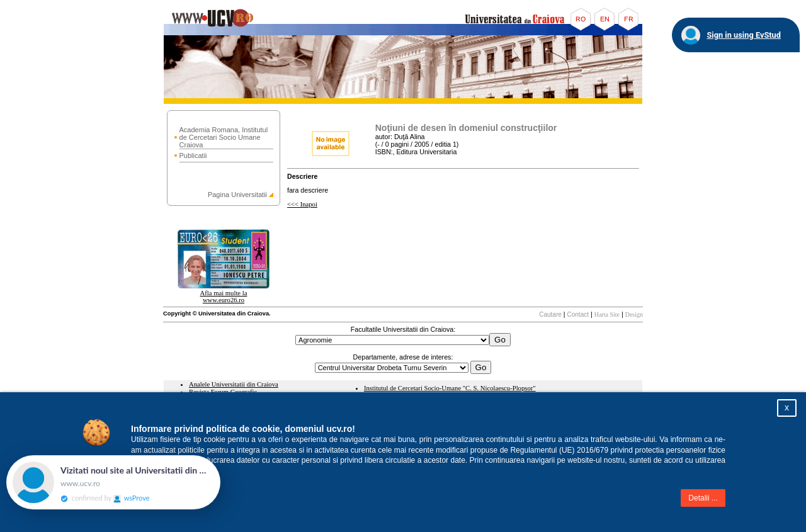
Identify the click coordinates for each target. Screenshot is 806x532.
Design (634, 314)
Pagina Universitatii (237, 195)
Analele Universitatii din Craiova (234, 384)
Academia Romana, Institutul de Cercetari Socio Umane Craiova (224, 137)
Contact (578, 314)
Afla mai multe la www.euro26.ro (224, 297)
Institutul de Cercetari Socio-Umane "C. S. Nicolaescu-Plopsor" (450, 388)
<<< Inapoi (302, 204)
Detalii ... (703, 498)
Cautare (550, 314)
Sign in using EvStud (744, 35)
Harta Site (607, 314)
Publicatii (193, 156)
